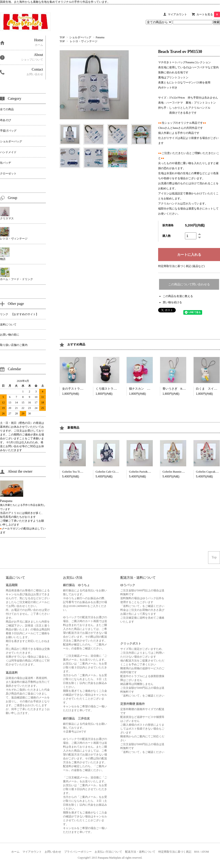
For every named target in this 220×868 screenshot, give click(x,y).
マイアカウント (177, 14)
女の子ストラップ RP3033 (80, 389)
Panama (100, 37)
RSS (197, 852)
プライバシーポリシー (78, 852)
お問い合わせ (53, 852)
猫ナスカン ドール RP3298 (149, 389)
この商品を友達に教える (178, 296)
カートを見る (208, 14)
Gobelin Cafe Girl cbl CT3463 (114, 472)
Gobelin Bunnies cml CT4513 (180, 472)
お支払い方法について (108, 852)
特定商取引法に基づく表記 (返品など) (181, 266)
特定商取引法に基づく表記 (175, 852)
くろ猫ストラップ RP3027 (114, 389)
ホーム (15, 852)
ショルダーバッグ (80, 37)
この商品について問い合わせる (189, 284)
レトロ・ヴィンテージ (84, 41)
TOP (62, 37)
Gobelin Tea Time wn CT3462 (80, 472)
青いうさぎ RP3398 (176, 389)
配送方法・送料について (140, 852)
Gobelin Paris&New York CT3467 (150, 472)
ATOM (205, 852)
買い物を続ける (172, 302)
